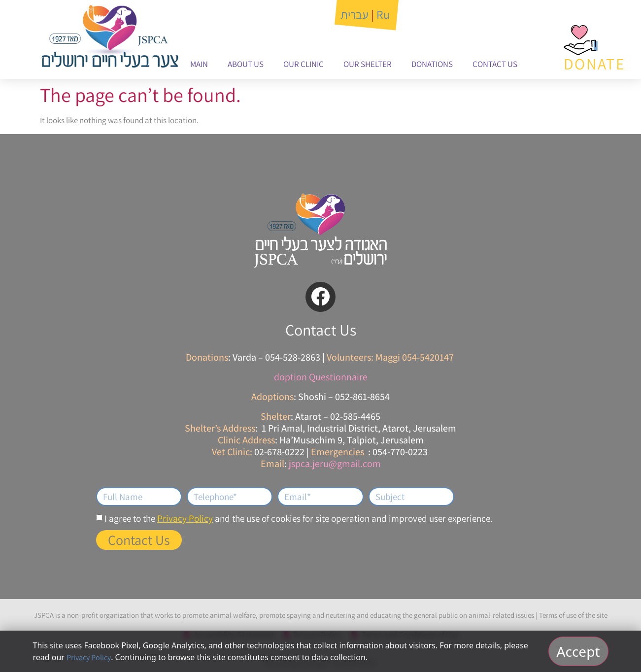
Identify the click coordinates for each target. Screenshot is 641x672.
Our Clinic (304, 64)
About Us (246, 64)
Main (199, 64)
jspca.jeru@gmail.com (335, 464)
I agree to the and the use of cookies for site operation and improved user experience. (299, 518)
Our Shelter (368, 64)
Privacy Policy (185, 518)
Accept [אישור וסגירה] (578, 651)
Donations (432, 64)
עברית (354, 14)
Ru (383, 14)
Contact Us (495, 64)
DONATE (594, 64)
